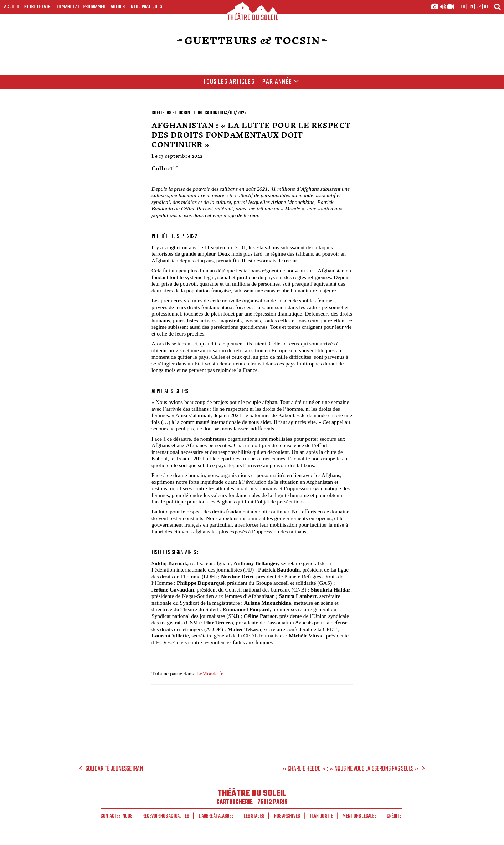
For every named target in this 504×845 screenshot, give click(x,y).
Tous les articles (229, 82)
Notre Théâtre (38, 7)
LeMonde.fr (209, 673)
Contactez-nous (117, 816)
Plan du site (322, 816)
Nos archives (287, 816)
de (486, 7)
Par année (281, 82)
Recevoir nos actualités (166, 816)
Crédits (394, 816)
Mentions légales (360, 816)
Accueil (12, 7)
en (471, 7)
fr (463, 7)
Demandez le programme (82, 7)
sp (479, 7)
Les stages (254, 816)
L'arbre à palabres (216, 816)
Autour (118, 7)
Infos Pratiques (146, 7)
